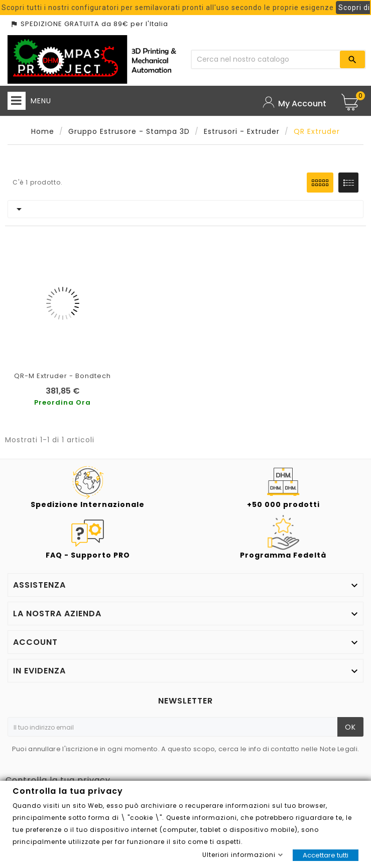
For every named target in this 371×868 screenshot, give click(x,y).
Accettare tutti (326, 855)
